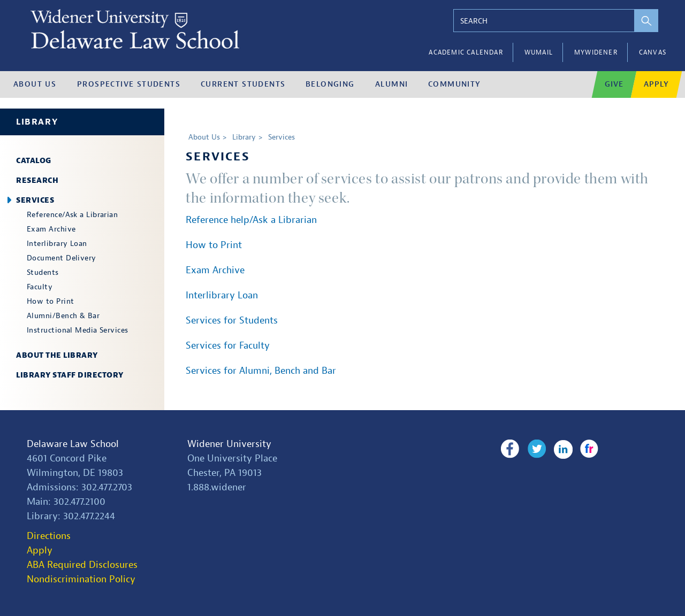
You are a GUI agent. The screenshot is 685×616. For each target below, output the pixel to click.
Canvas (653, 52)
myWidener (596, 52)
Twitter (536, 449)
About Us (204, 137)
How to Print (50, 301)
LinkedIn (563, 449)
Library (37, 122)
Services (35, 200)
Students (43, 272)
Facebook (510, 449)
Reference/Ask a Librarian (72, 215)
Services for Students (232, 321)
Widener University (229, 444)
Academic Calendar (466, 52)
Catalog (34, 161)
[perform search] (646, 21)
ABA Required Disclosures (82, 565)
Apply (40, 550)
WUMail (539, 52)
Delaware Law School (73, 444)
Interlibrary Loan (57, 244)
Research (37, 180)
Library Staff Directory (70, 375)
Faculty (40, 287)
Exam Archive (51, 229)
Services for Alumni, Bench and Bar (261, 371)
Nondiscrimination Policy (81, 579)
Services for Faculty (228, 346)
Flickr (589, 449)
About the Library (57, 355)
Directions (49, 536)
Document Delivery (62, 258)
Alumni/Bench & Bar (63, 316)
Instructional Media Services (78, 330)
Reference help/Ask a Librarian (251, 220)
